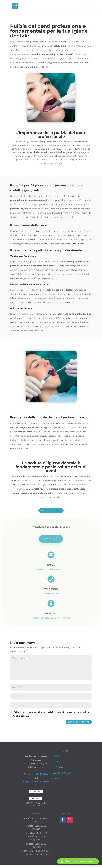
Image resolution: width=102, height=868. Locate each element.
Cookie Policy (36, 801)
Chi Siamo (58, 761)
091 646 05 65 (41, 777)
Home (56, 756)
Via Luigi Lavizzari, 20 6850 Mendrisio (51, 615)
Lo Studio (58, 767)
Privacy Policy (36, 794)
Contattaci (51, 541)
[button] (78, 861)
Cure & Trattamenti (63, 773)
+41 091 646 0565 (51, 592)
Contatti (57, 779)
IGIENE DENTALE (51, 511)
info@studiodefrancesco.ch (51, 569)
